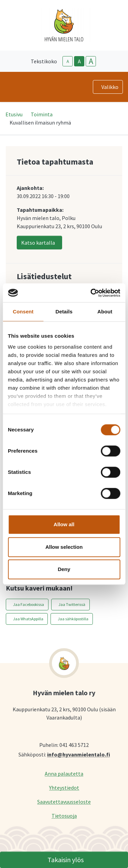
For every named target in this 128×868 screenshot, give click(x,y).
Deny (64, 569)
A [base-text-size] (79, 61)
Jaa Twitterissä (72, 604)
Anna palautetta (64, 773)
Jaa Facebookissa (29, 604)
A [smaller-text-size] (68, 61)
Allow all (64, 524)
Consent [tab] (23, 312)
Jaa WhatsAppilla (28, 619)
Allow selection (64, 547)
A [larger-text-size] (91, 61)
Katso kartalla (38, 243)
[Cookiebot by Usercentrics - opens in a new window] (91, 293)
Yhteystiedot (64, 787)
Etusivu (14, 114)
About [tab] (105, 312)
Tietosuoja (64, 815)
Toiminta (42, 114)
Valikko (110, 87)
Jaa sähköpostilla (73, 619)
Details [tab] (64, 312)
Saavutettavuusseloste (64, 801)
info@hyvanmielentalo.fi (79, 754)
